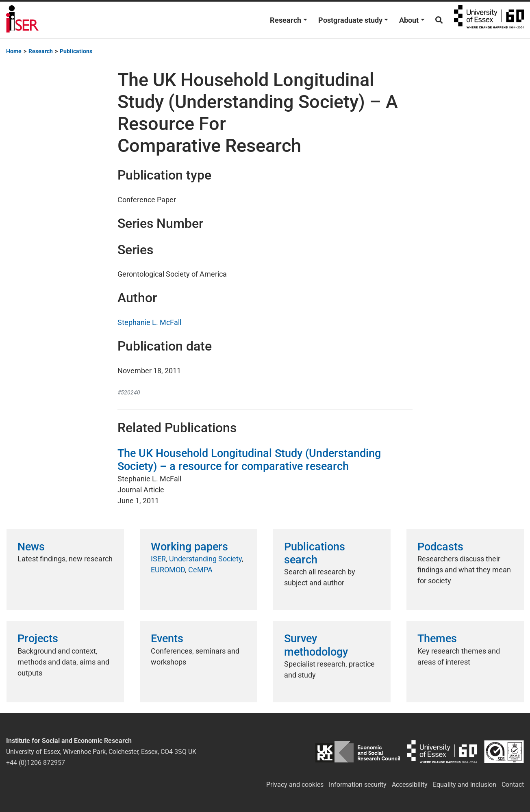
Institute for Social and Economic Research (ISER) (22, 20)
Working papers (189, 547)
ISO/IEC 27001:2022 (504, 752)
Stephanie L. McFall (149, 322)
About (409, 20)
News (31, 547)
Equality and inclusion (465, 785)
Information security (358, 785)
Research (286, 20)
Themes (437, 639)
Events (167, 639)
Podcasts (440, 547)
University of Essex (489, 20)
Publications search (315, 553)
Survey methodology (316, 645)
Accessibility (410, 785)
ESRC (358, 752)
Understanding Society (205, 559)
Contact (513, 785)
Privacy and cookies (295, 785)
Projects (38, 639)
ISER (158, 559)
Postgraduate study (350, 20)
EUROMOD (168, 570)
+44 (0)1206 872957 (36, 763)
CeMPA (200, 570)
